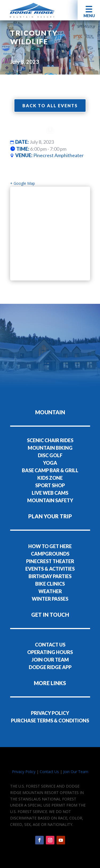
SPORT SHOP (50, 485)
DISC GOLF (50, 455)
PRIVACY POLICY (50, 713)
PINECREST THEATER (50, 561)
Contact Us (49, 772)
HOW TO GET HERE (50, 546)
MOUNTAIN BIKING (50, 448)
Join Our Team (76, 772)
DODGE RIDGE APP (50, 667)
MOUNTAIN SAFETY (50, 500)
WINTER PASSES (50, 599)
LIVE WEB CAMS (50, 493)
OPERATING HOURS (50, 652)
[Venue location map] (50, 234)
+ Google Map (23, 183)
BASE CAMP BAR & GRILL (50, 470)
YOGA (50, 463)
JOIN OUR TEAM (50, 660)
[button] (89, 10)
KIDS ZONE (50, 478)
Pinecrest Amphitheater (59, 155)
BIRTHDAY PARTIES (50, 576)
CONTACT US (50, 645)
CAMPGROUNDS (50, 554)
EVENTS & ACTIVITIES (50, 569)
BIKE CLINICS (50, 584)
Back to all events (50, 106)
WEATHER (50, 591)
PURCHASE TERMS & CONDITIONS (50, 721)
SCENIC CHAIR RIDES (50, 440)
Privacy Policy (24, 772)
